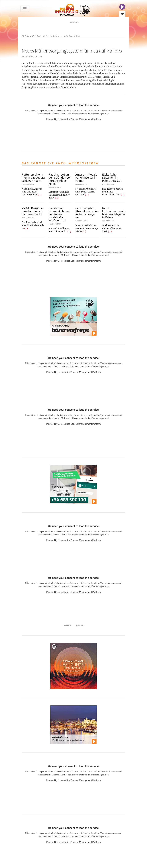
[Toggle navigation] (25, 9)
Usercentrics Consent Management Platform (79, 119)
